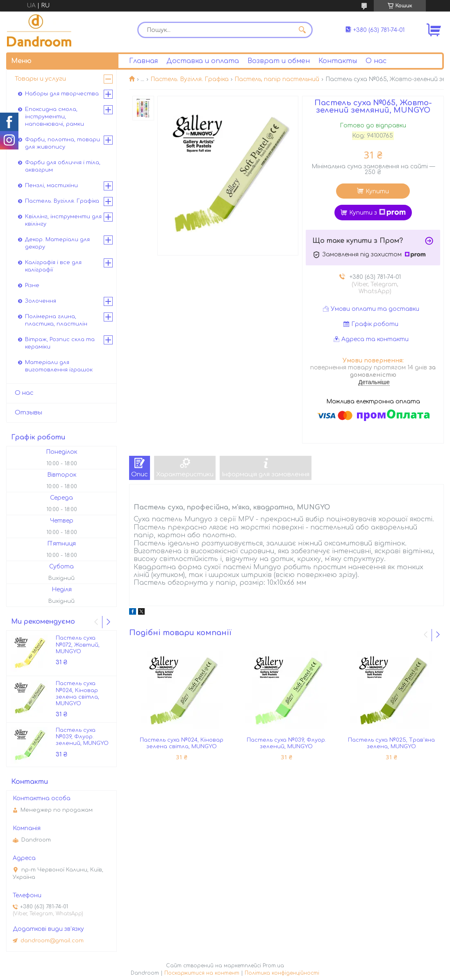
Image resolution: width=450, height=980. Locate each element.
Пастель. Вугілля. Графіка (190, 79)
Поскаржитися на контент (202, 973)
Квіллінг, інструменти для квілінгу (63, 220)
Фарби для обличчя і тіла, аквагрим (63, 166)
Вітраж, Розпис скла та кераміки (60, 343)
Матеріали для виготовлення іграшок (59, 366)
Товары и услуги (40, 79)
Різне (32, 285)
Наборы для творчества (62, 94)
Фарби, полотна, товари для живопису (62, 143)
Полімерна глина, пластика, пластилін (56, 320)
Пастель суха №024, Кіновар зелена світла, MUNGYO (182, 743)
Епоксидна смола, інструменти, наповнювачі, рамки (55, 117)
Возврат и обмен (279, 61)
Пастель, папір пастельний (277, 79)
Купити (377, 191)
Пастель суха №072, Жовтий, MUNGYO (78, 645)
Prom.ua (273, 966)
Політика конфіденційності (282, 973)
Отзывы (28, 413)
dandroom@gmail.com (52, 941)
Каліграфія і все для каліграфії (53, 266)
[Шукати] (302, 30)
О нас (376, 61)
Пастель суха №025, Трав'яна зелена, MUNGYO (391, 743)
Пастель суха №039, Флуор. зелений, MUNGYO (286, 743)
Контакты (338, 61)
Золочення (41, 301)
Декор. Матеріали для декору (57, 243)
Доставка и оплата (203, 61)
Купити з (377, 213)
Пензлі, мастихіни (51, 186)
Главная (143, 61)
